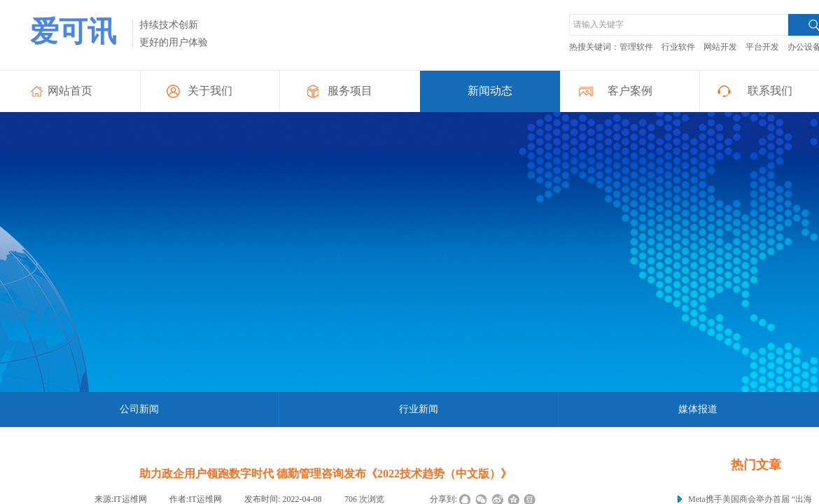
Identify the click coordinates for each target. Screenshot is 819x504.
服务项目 (350, 91)
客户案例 (630, 91)
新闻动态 (490, 91)
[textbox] (679, 25)
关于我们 (210, 91)
